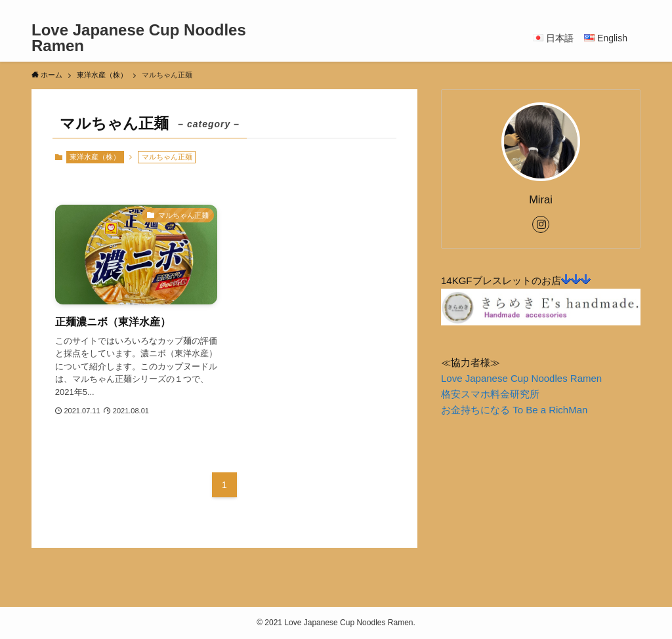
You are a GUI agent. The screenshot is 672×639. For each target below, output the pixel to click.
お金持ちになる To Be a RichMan (514, 410)
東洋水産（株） (95, 157)
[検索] (632, 7)
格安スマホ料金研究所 (490, 394)
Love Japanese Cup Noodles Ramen (139, 38)
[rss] (615, 7)
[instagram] (598, 7)
